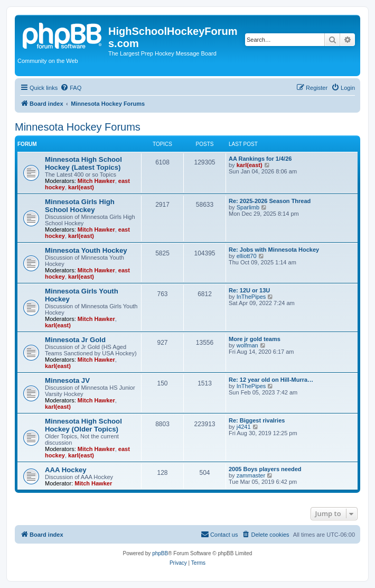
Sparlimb (248, 207)
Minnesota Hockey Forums (78, 127)
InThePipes (251, 297)
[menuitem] (71, 88)
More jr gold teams (255, 339)
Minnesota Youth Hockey (86, 250)
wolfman (247, 345)
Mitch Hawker (96, 181)
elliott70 (247, 256)
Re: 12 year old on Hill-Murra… (271, 380)
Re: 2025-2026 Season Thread (270, 201)
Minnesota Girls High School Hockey (80, 206)
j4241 (244, 427)
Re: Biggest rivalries (257, 420)
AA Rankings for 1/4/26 (260, 159)
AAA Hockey (66, 470)
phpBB (160, 553)
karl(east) (81, 187)
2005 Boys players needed (265, 469)
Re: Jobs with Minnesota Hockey (274, 250)
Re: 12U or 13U (249, 290)
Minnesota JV (67, 380)
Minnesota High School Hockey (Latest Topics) (83, 163)
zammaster (251, 475)
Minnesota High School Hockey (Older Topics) (83, 425)
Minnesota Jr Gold (75, 340)
